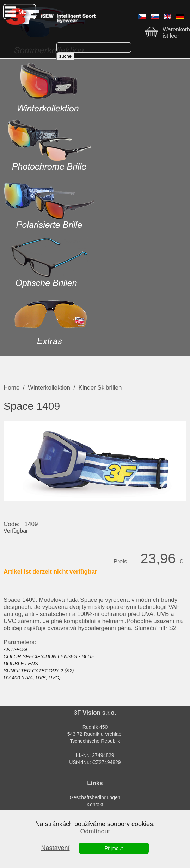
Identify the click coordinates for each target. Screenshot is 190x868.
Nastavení (55, 848)
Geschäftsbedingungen (95, 797)
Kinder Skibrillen (100, 388)
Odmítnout (95, 831)
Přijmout (114, 848)
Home (11, 388)
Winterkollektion (49, 388)
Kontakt (95, 805)
